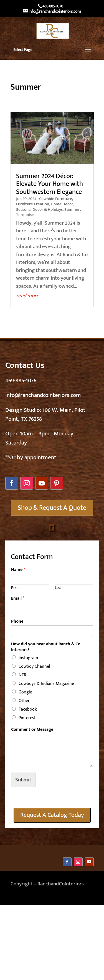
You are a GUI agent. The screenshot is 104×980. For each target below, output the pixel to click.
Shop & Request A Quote (52, 508)
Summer (72, 210)
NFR (22, 675)
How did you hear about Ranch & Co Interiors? (46, 647)
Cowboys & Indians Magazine (46, 684)
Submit (23, 780)
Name (18, 570)
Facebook (28, 709)
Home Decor (62, 204)
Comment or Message (32, 730)
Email (18, 599)
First (14, 588)
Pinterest (27, 718)
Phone (17, 622)
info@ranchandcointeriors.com (43, 395)
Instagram (28, 658)
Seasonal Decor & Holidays (39, 210)
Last (58, 588)
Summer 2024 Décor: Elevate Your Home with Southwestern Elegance (50, 184)
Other (24, 701)
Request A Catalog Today (52, 815)
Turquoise (25, 215)
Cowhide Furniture (56, 199)
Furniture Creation (33, 204)
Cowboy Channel (34, 666)
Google (25, 692)
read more (28, 296)
